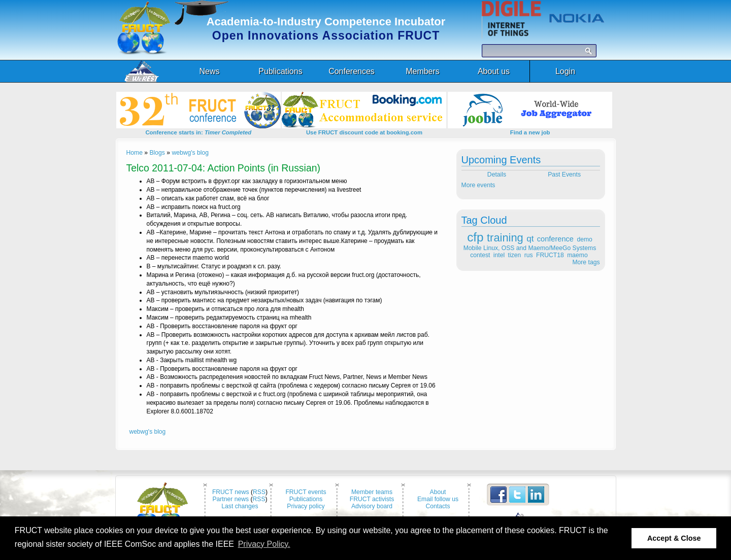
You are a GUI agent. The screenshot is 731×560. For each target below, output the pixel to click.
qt (530, 239)
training (505, 238)
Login (565, 71)
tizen (515, 255)
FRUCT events (306, 492)
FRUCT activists (372, 499)
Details (496, 174)
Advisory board (372, 506)
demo (584, 239)
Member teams (372, 492)
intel (499, 255)
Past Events (565, 174)
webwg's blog (190, 153)
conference (555, 239)
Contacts (438, 506)
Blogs (157, 153)
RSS (259, 492)
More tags (586, 262)
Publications (306, 499)
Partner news (230, 499)
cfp (475, 237)
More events (478, 185)
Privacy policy (306, 506)
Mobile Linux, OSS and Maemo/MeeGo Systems (530, 248)
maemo (577, 255)
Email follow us (438, 499)
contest (480, 255)
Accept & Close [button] (674, 538)
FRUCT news (231, 492)
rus (529, 255)
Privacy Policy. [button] (264, 544)
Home (135, 153)
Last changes (240, 506)
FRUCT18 (550, 255)
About (438, 492)
